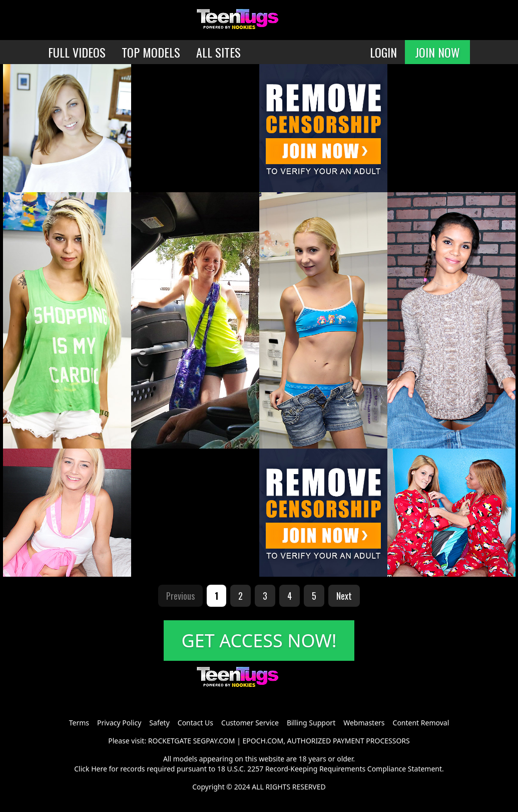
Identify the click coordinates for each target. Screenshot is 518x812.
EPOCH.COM (263, 741)
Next (344, 596)
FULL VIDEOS (77, 52)
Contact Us (195, 723)
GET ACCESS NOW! (259, 641)
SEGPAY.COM (214, 741)
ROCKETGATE (170, 741)
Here (99, 769)
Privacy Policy (119, 723)
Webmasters (364, 723)
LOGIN (383, 52)
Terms (79, 723)
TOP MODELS (151, 52)
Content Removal (421, 723)
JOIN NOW (437, 52)
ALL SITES (218, 52)
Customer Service (250, 723)
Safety (159, 723)
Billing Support (311, 723)
